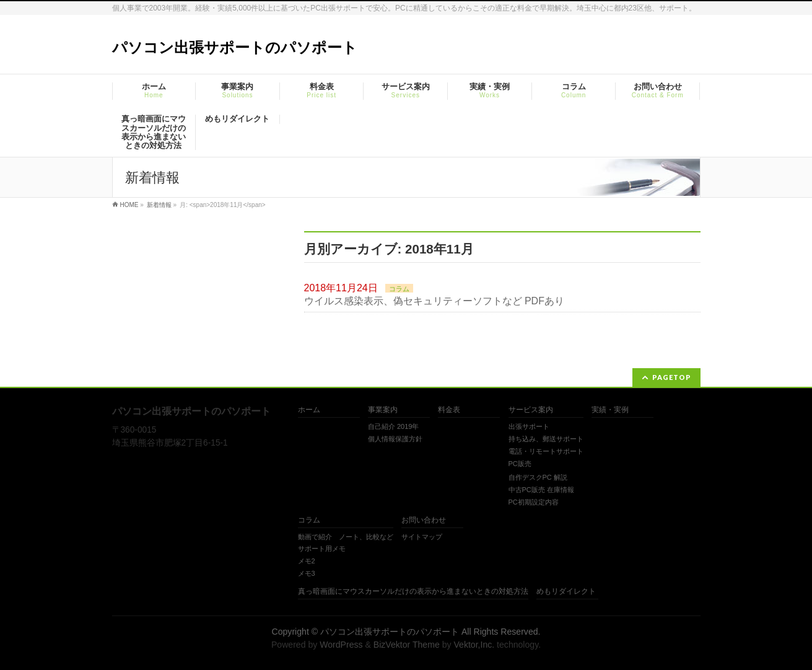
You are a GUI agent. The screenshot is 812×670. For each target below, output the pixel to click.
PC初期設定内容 (534, 502)
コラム (399, 289)
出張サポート (529, 426)
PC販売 (520, 464)
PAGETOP (672, 377)
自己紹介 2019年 (394, 426)
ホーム (309, 410)
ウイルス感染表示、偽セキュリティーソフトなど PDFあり (434, 301)
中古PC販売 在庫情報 (541, 490)
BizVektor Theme (407, 645)
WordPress (341, 645)
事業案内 (383, 410)
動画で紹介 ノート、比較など (346, 537)
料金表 (449, 410)
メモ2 (307, 561)
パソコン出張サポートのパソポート (235, 47)
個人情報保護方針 (395, 439)
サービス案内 (531, 410)
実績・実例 (610, 410)
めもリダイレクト (566, 592)
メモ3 (307, 573)
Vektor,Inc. (474, 645)
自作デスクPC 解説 (538, 477)
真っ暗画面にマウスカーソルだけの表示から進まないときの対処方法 (413, 592)
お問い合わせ (424, 520)
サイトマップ (422, 537)
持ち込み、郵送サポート (546, 439)
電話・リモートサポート (546, 451)
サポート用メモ (322, 549)
